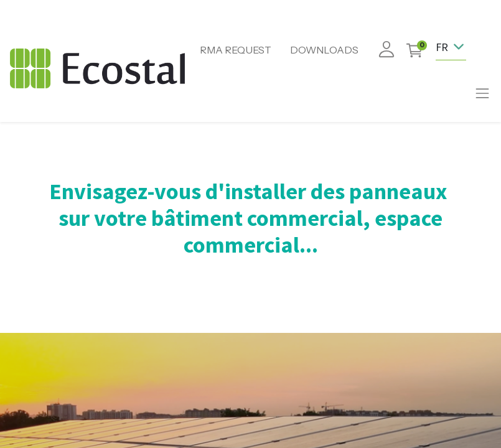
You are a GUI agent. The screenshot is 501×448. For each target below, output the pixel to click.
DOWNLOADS (324, 50)
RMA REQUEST (236, 50)
